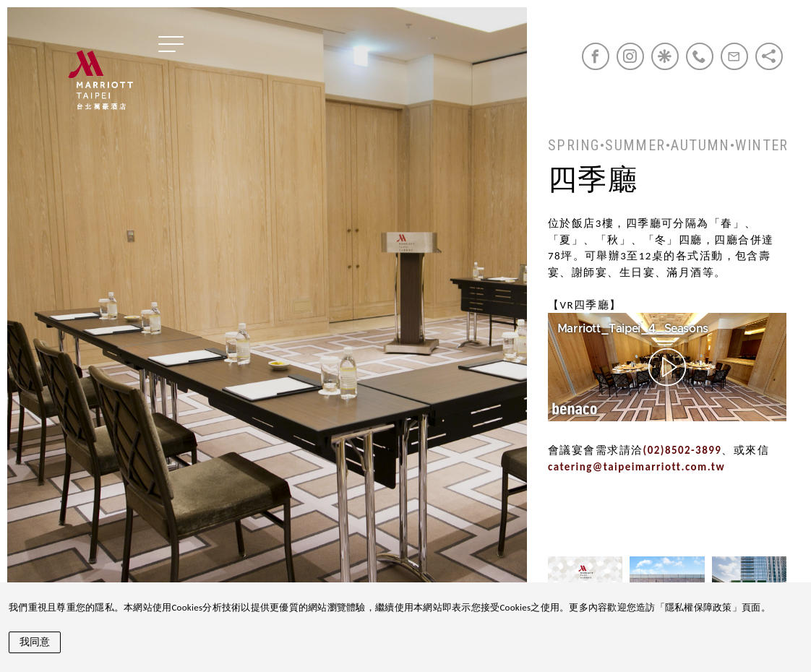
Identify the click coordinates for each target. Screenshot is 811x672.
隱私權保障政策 (699, 607)
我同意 (35, 642)
